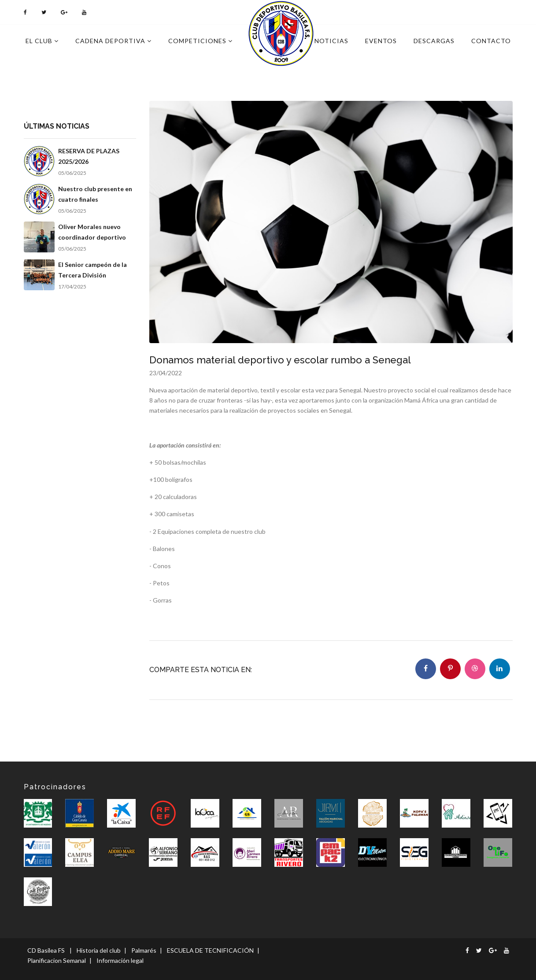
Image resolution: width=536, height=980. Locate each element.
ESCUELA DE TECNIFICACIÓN (210, 950)
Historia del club (99, 950)
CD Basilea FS (46, 950)
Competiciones (200, 41)
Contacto (491, 41)
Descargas (434, 41)
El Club (42, 41)
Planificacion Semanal (57, 960)
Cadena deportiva (113, 41)
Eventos (381, 41)
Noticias (331, 41)
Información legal (120, 960)
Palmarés (144, 950)
